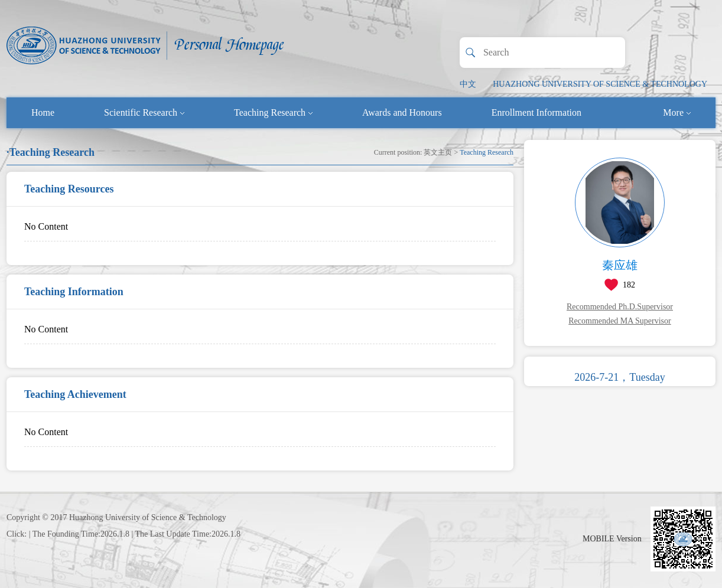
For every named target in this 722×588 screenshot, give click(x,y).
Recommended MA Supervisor (619, 321)
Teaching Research (273, 112)
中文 (468, 84)
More (677, 112)
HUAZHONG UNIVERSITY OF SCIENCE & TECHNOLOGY (600, 84)
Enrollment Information (536, 112)
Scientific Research (144, 112)
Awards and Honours (402, 112)
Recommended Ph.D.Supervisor (620, 307)
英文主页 (438, 152)
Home (43, 112)
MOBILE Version (612, 539)
